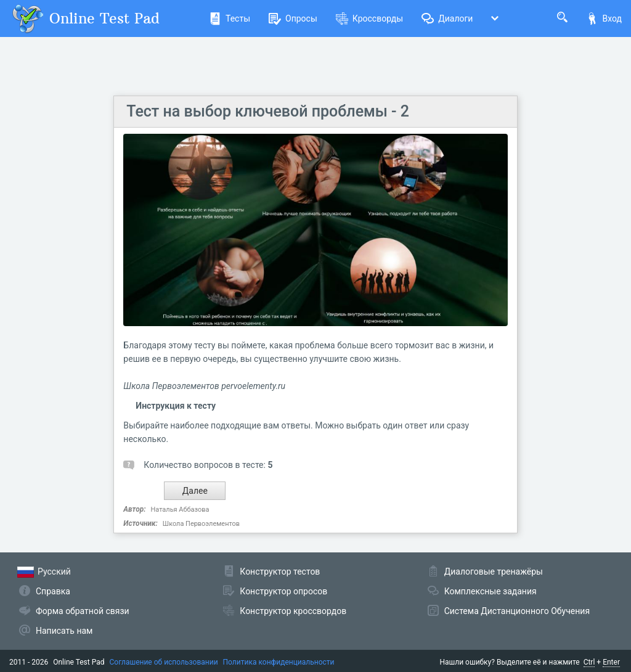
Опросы (293, 18)
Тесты (230, 18)
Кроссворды (369, 18)
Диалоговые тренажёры (494, 572)
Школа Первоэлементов (201, 524)
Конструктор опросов (283, 591)
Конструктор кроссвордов (293, 611)
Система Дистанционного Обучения (517, 611)
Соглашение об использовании (164, 662)
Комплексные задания (491, 591)
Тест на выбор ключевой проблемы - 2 (268, 111)
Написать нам (64, 631)
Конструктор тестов (280, 572)
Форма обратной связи (83, 611)
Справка (53, 591)
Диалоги (447, 18)
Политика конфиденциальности (279, 662)
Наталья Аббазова (180, 510)
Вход (604, 18)
